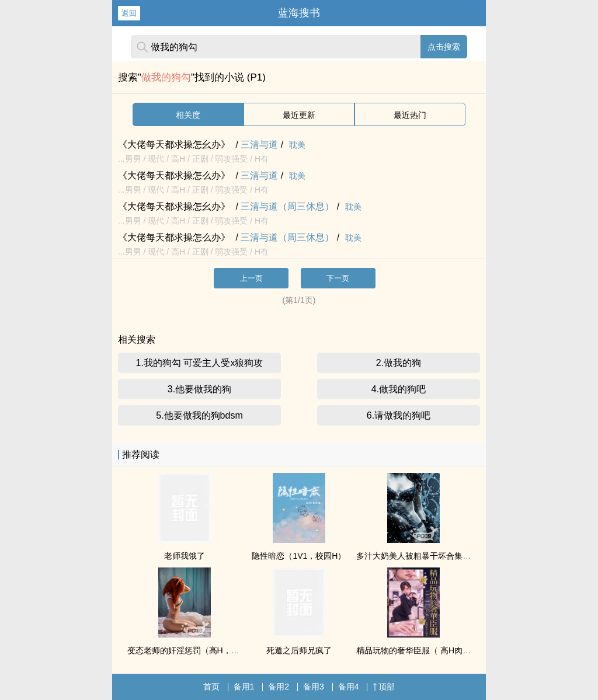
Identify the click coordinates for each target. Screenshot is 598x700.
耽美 (297, 145)
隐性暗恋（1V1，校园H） (299, 556)
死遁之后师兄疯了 (299, 650)
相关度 (188, 115)
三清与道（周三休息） (287, 206)
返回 (129, 13)
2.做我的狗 (399, 363)
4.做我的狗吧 (399, 389)
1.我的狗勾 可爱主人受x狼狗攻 (200, 363)
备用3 (314, 687)
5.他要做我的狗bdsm (199, 415)
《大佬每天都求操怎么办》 (174, 175)
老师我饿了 (185, 556)
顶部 (384, 687)
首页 (211, 687)
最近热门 (410, 115)
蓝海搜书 (299, 13)
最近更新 (299, 115)
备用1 (244, 687)
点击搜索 (444, 47)
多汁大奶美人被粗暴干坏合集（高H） (425, 556)
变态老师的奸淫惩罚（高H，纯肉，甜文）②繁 (211, 650)
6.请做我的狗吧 (399, 415)
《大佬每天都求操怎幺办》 (174, 144)
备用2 (279, 687)
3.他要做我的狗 (199, 389)
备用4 (349, 687)
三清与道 (259, 144)
